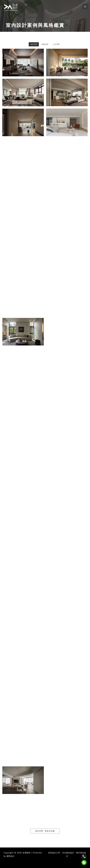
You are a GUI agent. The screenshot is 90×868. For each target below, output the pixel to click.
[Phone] (84, 856)
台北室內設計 (68, 853)
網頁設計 (11, 856)
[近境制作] (11, 7)
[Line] (84, 863)
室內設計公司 (54, 853)
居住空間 (34, 44)
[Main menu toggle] (85, 7)
